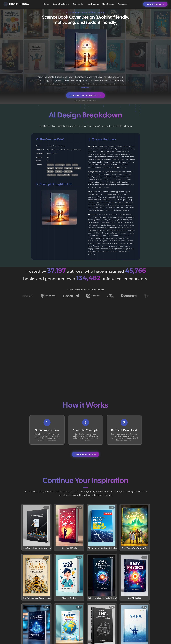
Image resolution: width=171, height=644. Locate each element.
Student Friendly (64, 175)
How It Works (93, 4)
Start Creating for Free (85, 454)
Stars (68, 165)
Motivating (68, 172)
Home (46, 4)
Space (75, 165)
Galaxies (50, 168)
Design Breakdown (61, 4)
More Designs (108, 4)
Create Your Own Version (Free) (85, 95)
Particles (59, 168)
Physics (50, 172)
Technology (60, 165)
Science (50, 165)
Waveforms (51, 175)
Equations (68, 168)
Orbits (75, 175)
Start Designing (155, 4)
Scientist (59, 172)
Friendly (78, 168)
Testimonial (78, 4)
